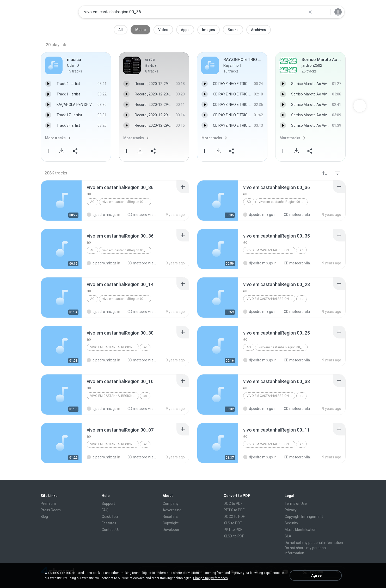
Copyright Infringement (304, 517)
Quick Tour (110, 517)
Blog (44, 517)
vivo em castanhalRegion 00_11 (271, 444)
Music (140, 30)
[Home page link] (58, 12)
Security (291, 523)
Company (171, 504)
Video (163, 30)
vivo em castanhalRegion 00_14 (125, 299)
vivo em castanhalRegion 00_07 (115, 444)
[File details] (61, 201)
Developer (171, 530)
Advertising (172, 510)
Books (233, 30)
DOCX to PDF (234, 517)
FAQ (105, 510)
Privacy (291, 510)
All (121, 30)
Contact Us (111, 530)
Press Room (51, 510)
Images (209, 30)
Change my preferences (210, 578)
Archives (259, 30)
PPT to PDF (233, 530)
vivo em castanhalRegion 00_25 (282, 347)
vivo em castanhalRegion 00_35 (271, 250)
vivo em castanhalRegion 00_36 (125, 202)
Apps (185, 30)
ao (92, 202)
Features (109, 523)
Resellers (170, 517)
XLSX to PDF (234, 536)
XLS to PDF (233, 523)
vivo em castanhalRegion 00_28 (271, 299)
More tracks (55, 138)
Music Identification (301, 530)
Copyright (171, 523)
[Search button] (323, 12)
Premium (48, 504)
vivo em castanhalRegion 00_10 (115, 396)
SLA (288, 536)
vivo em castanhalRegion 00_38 (271, 396)
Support (108, 504)
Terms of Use (296, 504)
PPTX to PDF (234, 510)
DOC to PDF (233, 504)
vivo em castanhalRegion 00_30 (115, 347)
